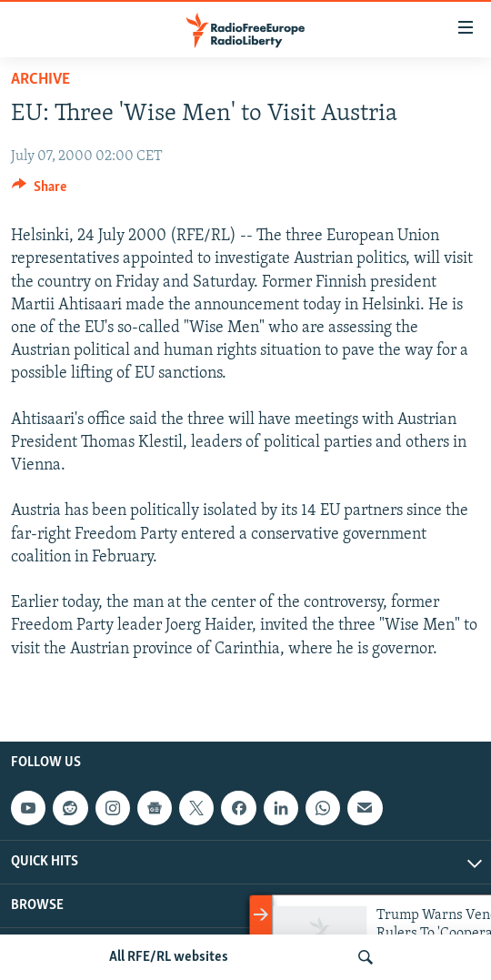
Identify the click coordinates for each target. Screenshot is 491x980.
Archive (40, 80)
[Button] (39, 191)
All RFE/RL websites (169, 957)
